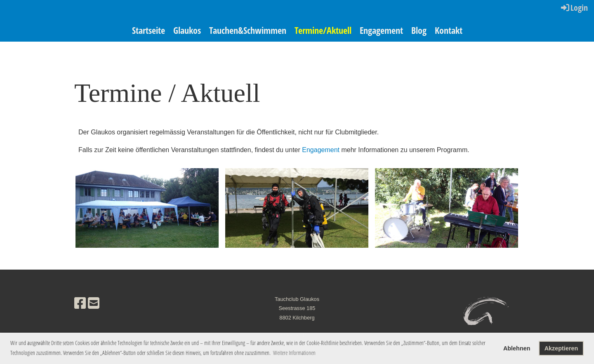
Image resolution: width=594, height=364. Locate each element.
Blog (419, 30)
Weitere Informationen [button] (294, 353)
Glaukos (187, 30)
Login (574, 8)
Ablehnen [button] (517, 348)
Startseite (148, 30)
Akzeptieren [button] (561, 348)
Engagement (381, 30)
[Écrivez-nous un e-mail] (94, 303)
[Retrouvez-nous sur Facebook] (80, 303)
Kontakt (449, 30)
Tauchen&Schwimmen (248, 30)
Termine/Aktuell (323, 30)
